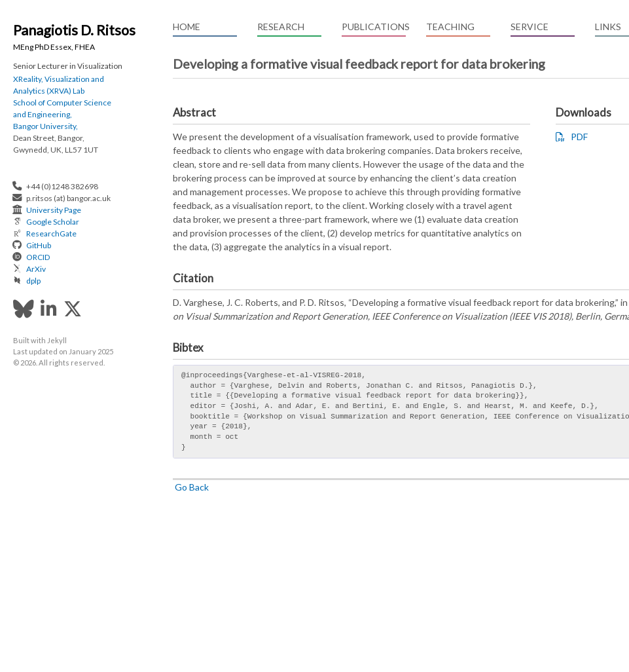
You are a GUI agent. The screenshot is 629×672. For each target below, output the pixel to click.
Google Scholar (53, 222)
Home (187, 27)
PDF (572, 137)
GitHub (39, 245)
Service (530, 27)
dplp (33, 281)
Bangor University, (45, 126)
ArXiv (36, 269)
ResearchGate (51, 233)
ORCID (38, 257)
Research (281, 27)
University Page (54, 210)
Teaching (450, 27)
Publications (374, 27)
